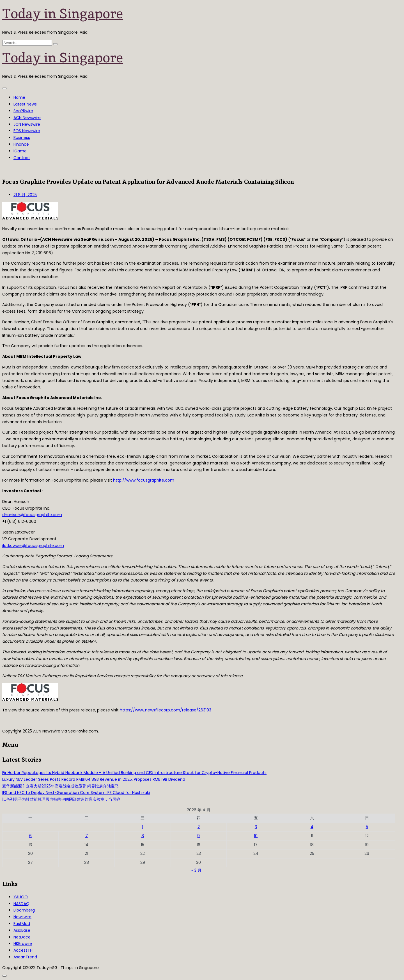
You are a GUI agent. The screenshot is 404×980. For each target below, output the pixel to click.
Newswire (22, 917)
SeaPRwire (23, 111)
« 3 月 (196, 870)
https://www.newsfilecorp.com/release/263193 (166, 710)
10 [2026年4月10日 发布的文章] (256, 836)
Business (22, 138)
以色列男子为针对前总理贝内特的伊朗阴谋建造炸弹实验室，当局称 (61, 799)
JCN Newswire (27, 124)
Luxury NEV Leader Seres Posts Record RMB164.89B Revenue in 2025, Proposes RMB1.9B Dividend (94, 779)
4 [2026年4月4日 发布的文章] (312, 827)
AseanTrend (25, 957)
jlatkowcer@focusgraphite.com (33, 546)
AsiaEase (22, 930)
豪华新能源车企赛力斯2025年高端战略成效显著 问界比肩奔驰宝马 (60, 786)
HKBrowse (23, 944)
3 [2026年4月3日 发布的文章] (256, 827)
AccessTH (23, 950)
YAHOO (21, 897)
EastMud (22, 924)
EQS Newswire (27, 131)
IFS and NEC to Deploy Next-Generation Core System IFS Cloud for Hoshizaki (76, 793)
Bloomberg (24, 910)
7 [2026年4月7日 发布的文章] (87, 836)
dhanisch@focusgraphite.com (32, 515)
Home (19, 97)
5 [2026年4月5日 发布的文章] (367, 827)
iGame (20, 151)
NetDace (22, 937)
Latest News (25, 104)
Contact (22, 158)
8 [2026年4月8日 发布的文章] (143, 836)
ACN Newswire (27, 118)
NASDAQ (21, 904)
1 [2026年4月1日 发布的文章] (143, 827)
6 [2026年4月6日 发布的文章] (30, 836)
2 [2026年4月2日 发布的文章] (199, 827)
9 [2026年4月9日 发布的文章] (198, 836)
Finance (21, 144)
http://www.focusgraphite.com (144, 480)
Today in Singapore (63, 13)
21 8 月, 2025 (25, 195)
